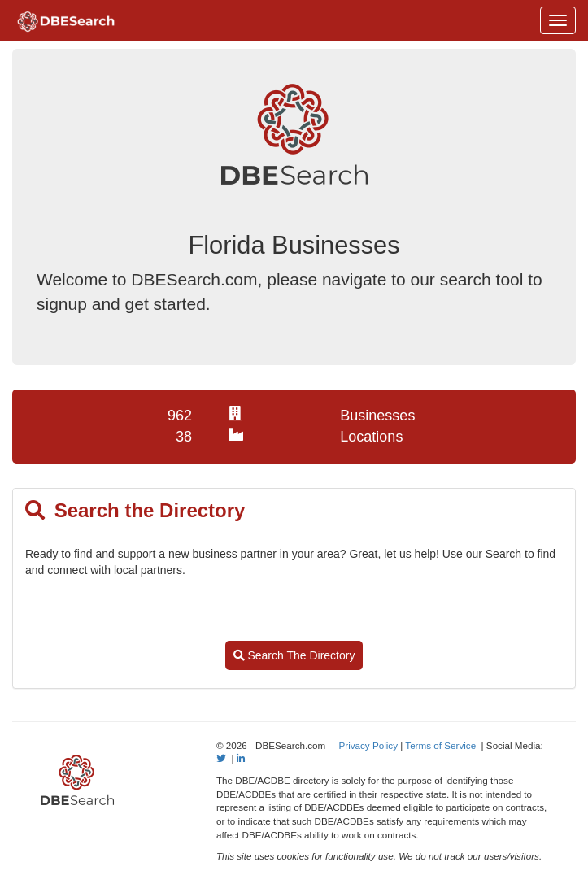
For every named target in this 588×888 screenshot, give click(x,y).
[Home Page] (66, 20)
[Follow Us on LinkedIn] (241, 758)
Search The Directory (294, 655)
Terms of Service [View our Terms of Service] (440, 745)
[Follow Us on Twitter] (221, 758)
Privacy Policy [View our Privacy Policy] (368, 745)
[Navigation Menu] (558, 20)
